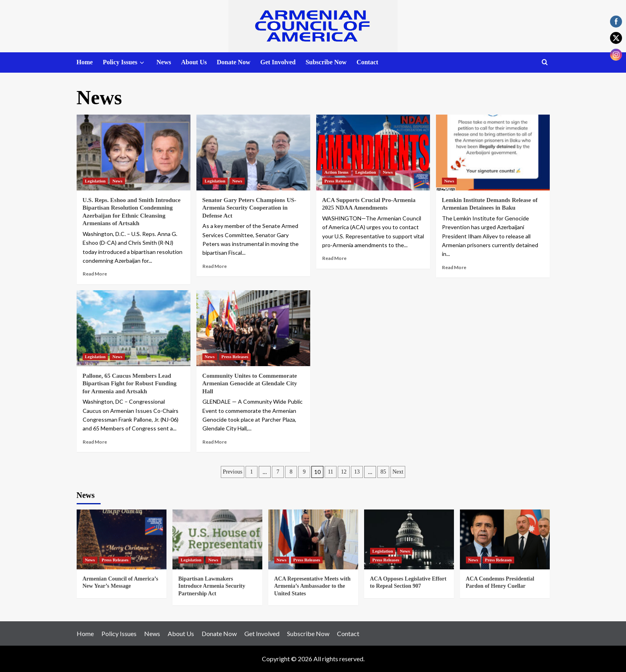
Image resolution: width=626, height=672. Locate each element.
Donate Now (234, 62)
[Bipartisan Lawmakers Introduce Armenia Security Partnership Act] (217, 539)
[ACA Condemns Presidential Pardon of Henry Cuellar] (505, 539)
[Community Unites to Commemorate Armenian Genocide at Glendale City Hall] (253, 328)
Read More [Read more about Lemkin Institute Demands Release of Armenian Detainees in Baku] (454, 267)
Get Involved (278, 62)
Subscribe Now (326, 62)
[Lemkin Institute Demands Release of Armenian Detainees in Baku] (493, 153)
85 (383, 472)
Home (85, 62)
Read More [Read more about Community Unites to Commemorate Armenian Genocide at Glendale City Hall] (215, 442)
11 (330, 472)
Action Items (337, 172)
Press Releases (338, 181)
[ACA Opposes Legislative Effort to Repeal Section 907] (409, 539)
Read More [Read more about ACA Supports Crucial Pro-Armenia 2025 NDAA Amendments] (334, 258)
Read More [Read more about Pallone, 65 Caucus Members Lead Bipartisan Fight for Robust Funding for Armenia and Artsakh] (95, 442)
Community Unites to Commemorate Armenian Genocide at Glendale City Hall (250, 384)
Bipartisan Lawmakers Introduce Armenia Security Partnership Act (212, 586)
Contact (367, 62)
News (164, 62)
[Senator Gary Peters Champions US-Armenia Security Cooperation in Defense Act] (253, 153)
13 (357, 472)
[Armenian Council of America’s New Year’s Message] (122, 539)
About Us (194, 62)
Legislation (95, 181)
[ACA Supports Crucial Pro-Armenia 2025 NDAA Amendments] (373, 153)
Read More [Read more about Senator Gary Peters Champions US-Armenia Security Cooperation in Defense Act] (215, 266)
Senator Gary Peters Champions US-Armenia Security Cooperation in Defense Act (250, 208)
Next (398, 472)
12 (344, 472)
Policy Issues (125, 62)
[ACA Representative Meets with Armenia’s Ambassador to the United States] (313, 539)
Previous (233, 472)
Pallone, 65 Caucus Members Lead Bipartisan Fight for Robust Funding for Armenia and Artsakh (130, 384)
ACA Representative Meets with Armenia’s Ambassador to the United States (312, 586)
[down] (142, 63)
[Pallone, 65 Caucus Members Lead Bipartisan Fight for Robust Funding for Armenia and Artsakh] (134, 328)
